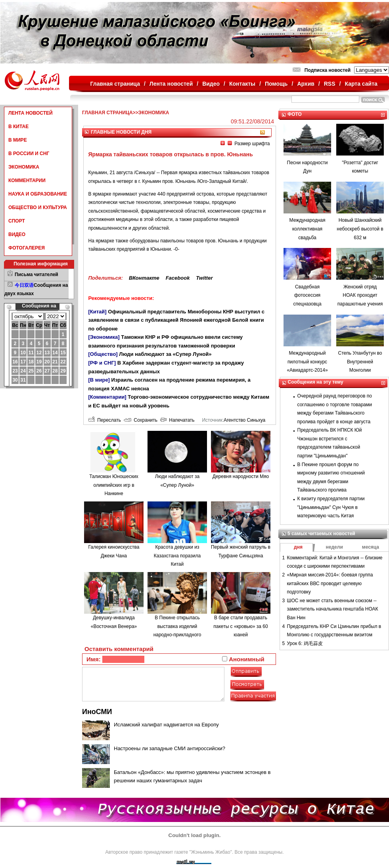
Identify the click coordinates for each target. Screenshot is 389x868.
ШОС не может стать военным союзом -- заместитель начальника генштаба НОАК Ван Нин (333, 609)
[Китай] (98, 312)
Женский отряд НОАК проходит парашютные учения (360, 295)
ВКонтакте (144, 278)
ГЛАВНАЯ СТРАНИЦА (107, 113)
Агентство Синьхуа (244, 420)
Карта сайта (361, 84)
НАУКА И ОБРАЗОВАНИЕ (38, 194)
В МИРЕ (18, 140)
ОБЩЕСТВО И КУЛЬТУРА (38, 207)
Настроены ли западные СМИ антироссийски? (170, 748)
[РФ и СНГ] (102, 363)
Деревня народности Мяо (241, 476)
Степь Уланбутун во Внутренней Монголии (360, 362)
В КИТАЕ (18, 127)
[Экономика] (104, 337)
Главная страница (115, 84)
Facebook (178, 278)
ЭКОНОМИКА (24, 167)
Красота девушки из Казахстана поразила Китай (177, 556)
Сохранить (141, 420)
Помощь (276, 84)
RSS (330, 84)
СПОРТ (17, 221)
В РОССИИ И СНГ (29, 154)
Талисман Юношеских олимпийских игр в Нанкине (114, 485)
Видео (211, 84)
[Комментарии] (107, 397)
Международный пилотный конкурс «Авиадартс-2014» (307, 362)
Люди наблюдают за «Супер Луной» (165, 354)
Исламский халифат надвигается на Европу (166, 725)
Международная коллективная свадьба (308, 229)
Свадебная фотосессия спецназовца (307, 295)
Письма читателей (36, 275)
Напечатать (177, 420)
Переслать (105, 420)
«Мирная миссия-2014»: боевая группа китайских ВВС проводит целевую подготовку (330, 583)
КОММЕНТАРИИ (27, 181)
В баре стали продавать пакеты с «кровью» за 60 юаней (240, 626)
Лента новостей (171, 84)
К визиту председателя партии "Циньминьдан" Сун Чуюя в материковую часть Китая (331, 507)
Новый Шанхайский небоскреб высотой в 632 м (360, 229)
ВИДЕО (17, 234)
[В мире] (99, 380)
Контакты (242, 84)
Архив (306, 84)
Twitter (204, 278)
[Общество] (103, 354)
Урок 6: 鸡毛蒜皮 (305, 643)
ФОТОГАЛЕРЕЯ (27, 248)
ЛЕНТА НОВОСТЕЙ (31, 113)
